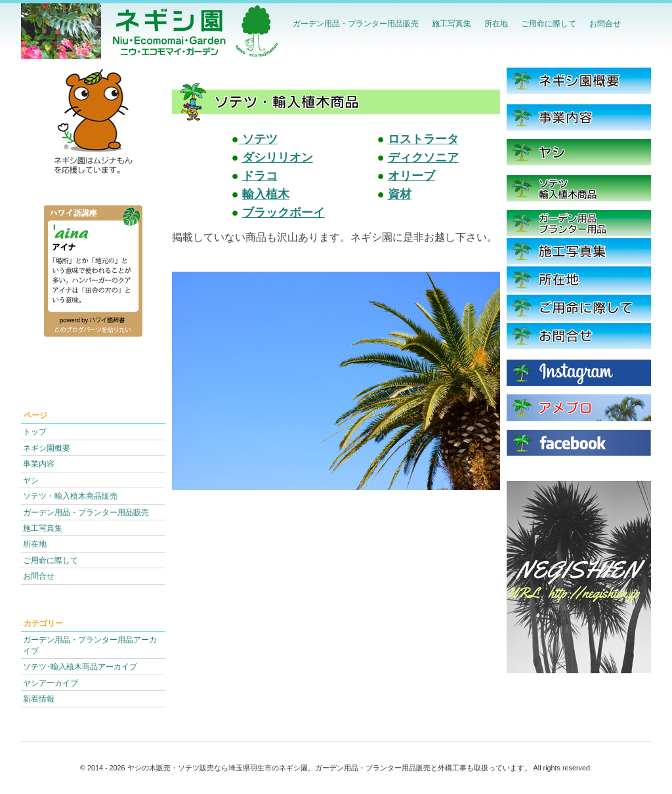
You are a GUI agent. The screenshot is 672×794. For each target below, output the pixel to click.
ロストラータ (423, 139)
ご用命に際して (549, 23)
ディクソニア (423, 157)
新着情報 (39, 699)
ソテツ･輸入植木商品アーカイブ (80, 666)
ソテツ (258, 139)
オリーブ (411, 176)
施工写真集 (451, 23)
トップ (35, 431)
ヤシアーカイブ (51, 683)
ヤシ (31, 480)
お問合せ (605, 23)
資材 (400, 194)
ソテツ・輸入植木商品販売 (70, 496)
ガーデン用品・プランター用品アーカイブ (90, 645)
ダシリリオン (278, 157)
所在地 (496, 23)
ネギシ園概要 (47, 448)
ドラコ (260, 176)
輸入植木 (266, 194)
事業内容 (39, 464)
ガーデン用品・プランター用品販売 (356, 23)
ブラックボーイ (283, 213)
